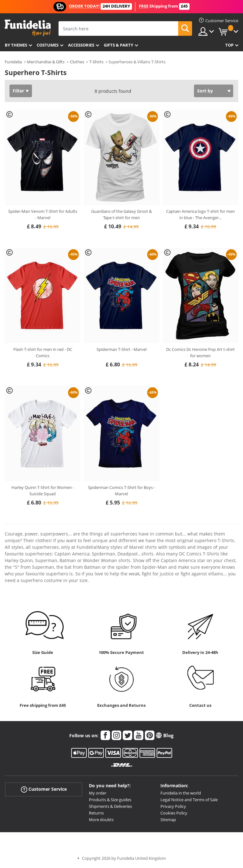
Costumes (48, 45)
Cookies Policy (174, 813)
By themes (16, 45)
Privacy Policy (173, 806)
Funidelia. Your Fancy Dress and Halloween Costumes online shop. (28, 28)
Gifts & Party (118, 45)
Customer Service (44, 789)
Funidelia (13, 62)
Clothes (77, 62)
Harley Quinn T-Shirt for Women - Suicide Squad (43, 491)
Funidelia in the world (181, 793)
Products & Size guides (110, 800)
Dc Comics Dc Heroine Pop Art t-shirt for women (200, 352)
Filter (18, 91)
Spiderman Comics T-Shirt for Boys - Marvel (121, 491)
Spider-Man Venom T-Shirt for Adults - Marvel (43, 214)
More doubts (101, 820)
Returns (96, 813)
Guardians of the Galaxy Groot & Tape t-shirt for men (121, 214)
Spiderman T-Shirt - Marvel (121, 349)
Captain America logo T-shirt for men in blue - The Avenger (200, 214)
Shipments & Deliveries (110, 806)
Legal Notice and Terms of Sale (189, 800)
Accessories (81, 45)
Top (229, 45)
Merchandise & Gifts (46, 62)
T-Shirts (96, 62)
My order (98, 793)
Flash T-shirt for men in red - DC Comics (43, 352)
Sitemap (168, 820)
